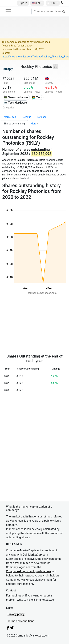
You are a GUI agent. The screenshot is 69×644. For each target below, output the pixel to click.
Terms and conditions (21, 621)
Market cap (10, 117)
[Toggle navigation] (8, 11)
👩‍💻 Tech (37, 97)
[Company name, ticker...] (49, 11)
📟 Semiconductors (16, 97)
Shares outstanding (14, 124)
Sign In (23, 3)
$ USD (52, 3)
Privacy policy (16, 614)
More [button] (34, 124)
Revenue (27, 117)
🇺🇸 (36, 3)
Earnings (42, 117)
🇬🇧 (47, 78)
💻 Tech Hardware (15, 103)
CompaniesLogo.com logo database (28, 571)
